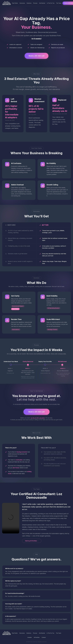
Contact (44, 637)
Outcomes (22, 3)
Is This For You (51, 3)
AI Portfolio (37, 637)
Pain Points (15, 3)
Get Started (42, 3)
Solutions (29, 3)
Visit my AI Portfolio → (32, 541)
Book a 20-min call (36, 56)
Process (35, 3)
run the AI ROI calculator (38, 418)
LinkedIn (30, 637)
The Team (59, 3)
